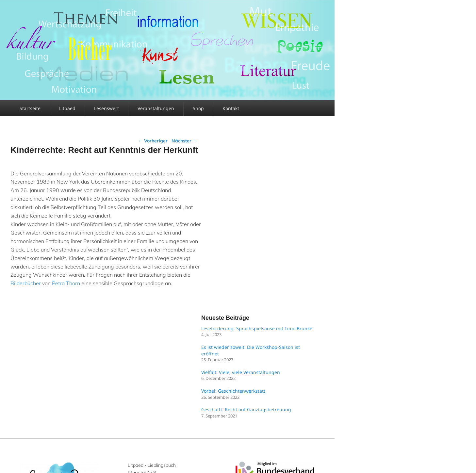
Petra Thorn (66, 283)
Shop (198, 108)
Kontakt (231, 108)
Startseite (30, 108)
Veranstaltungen (156, 108)
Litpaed (67, 108)
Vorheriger (153, 141)
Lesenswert (107, 108)
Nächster (184, 141)
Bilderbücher (26, 283)
